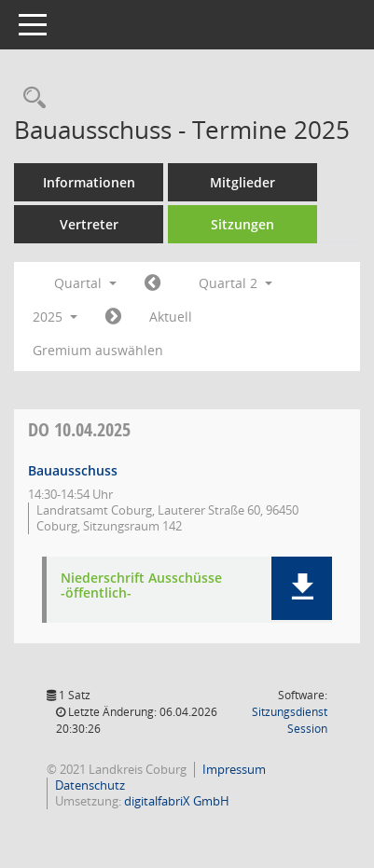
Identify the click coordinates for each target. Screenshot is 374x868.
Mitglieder (242, 182)
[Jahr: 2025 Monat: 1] (152, 283)
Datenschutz (90, 785)
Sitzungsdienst (290, 720)
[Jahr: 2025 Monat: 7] (113, 317)
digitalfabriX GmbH (177, 801)
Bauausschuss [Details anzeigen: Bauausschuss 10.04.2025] (73, 470)
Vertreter (89, 224)
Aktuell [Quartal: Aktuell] (171, 317)
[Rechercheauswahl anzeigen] (30, 98)
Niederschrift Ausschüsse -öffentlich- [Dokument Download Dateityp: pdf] (141, 586)
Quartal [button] (85, 283)
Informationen (89, 182)
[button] (302, 588)
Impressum (234, 769)
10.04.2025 (79, 429)
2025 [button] (55, 317)
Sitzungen (242, 224)
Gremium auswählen (98, 350)
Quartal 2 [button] (235, 283)
